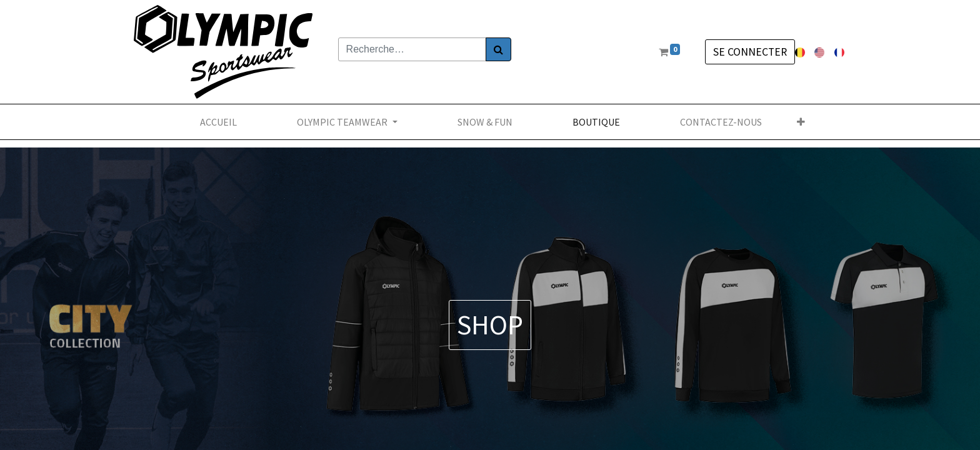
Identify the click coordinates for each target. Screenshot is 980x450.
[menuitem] (218, 122)
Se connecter (750, 52)
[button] (801, 122)
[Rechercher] (498, 49)
